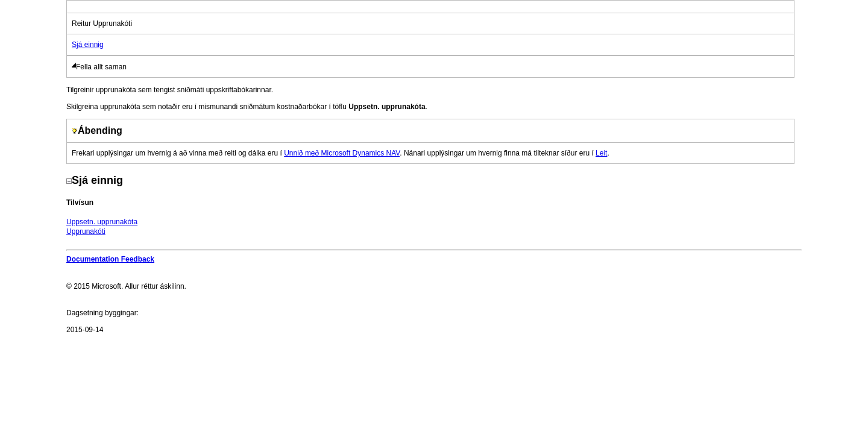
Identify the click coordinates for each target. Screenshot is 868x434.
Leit (601, 153)
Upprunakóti (86, 231)
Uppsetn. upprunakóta (102, 222)
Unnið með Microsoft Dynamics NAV (342, 153)
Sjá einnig (88, 45)
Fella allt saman (101, 67)
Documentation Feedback (110, 259)
